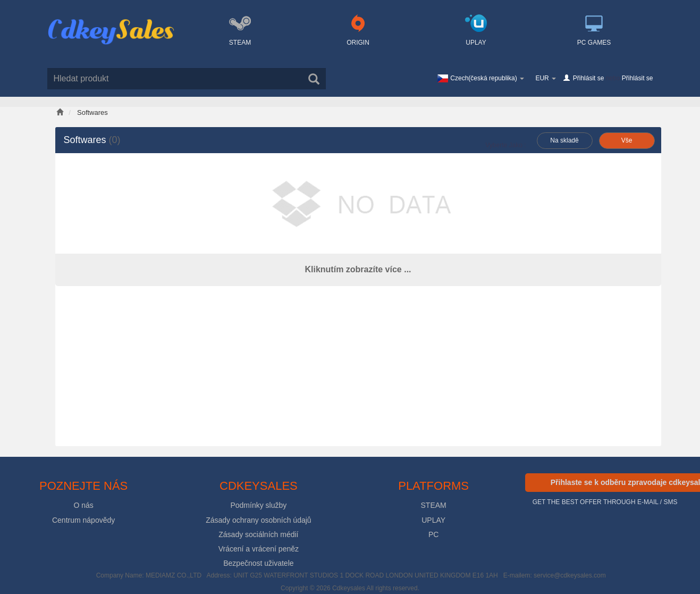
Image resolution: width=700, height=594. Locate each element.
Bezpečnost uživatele (258, 563)
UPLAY (433, 520)
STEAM (434, 505)
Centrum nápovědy (83, 520)
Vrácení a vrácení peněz (259, 549)
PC (433, 534)
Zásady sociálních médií (258, 534)
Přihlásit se (589, 78)
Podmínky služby (258, 505)
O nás (83, 505)
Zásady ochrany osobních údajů (258, 520)
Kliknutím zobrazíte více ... (358, 269)
